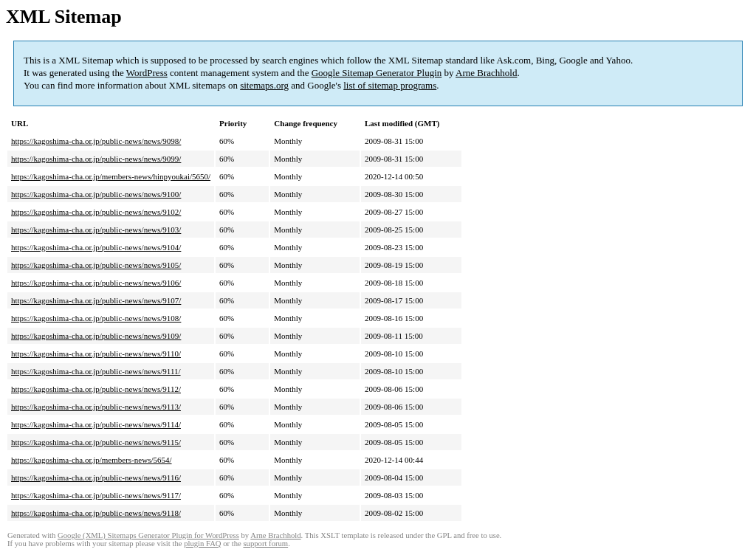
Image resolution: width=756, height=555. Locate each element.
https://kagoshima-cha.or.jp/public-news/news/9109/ (96, 336)
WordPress (147, 73)
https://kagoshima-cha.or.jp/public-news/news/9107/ (96, 300)
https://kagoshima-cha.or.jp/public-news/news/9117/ (96, 495)
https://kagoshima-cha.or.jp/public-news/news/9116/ (96, 478)
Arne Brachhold (486, 73)
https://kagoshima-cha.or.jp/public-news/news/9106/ (96, 283)
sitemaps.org (264, 85)
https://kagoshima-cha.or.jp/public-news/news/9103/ (96, 230)
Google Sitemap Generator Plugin (377, 73)
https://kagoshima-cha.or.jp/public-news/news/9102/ (96, 212)
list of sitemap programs (390, 85)
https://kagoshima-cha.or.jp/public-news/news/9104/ (96, 247)
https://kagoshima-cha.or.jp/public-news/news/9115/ (96, 442)
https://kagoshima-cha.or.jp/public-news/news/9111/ (96, 371)
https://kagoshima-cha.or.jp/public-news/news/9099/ (96, 159)
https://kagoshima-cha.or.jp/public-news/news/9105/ (96, 265)
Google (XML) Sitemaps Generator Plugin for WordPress (148, 535)
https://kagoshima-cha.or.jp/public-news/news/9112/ (96, 389)
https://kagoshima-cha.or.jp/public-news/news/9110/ (96, 354)
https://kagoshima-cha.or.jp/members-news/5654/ (92, 460)
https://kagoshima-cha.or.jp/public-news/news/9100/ (96, 194)
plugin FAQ (202, 544)
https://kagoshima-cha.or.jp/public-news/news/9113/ (96, 407)
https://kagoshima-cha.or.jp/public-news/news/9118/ (96, 513)
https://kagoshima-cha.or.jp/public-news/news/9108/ (96, 318)
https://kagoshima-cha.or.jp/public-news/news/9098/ (96, 141)
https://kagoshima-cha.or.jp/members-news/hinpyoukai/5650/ (111, 176)
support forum (265, 544)
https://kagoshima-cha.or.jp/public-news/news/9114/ (96, 424)
